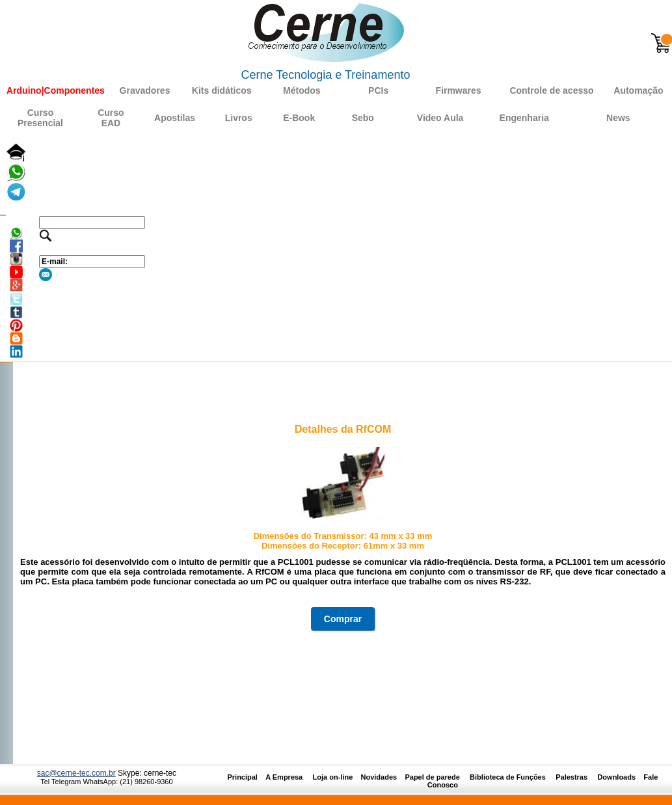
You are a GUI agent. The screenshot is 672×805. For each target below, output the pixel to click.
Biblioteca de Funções (509, 777)
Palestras (572, 777)
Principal (242, 777)
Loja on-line (333, 777)
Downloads (616, 777)
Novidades (383, 777)
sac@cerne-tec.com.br (76, 773)
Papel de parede (432, 777)
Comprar (343, 619)
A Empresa (288, 777)
